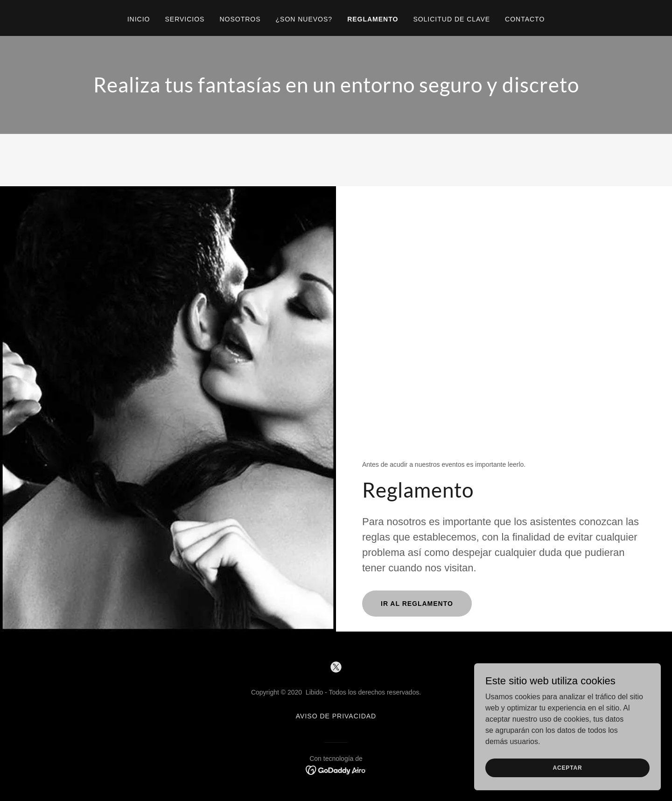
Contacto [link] (525, 19)
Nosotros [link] (240, 19)
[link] (336, 667)
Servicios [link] (185, 19)
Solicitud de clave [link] (451, 19)
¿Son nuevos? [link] (304, 19)
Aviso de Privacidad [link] (336, 716)
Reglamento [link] (373, 19)
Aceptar (567, 767)
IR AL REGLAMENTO (417, 604)
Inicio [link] (139, 19)
